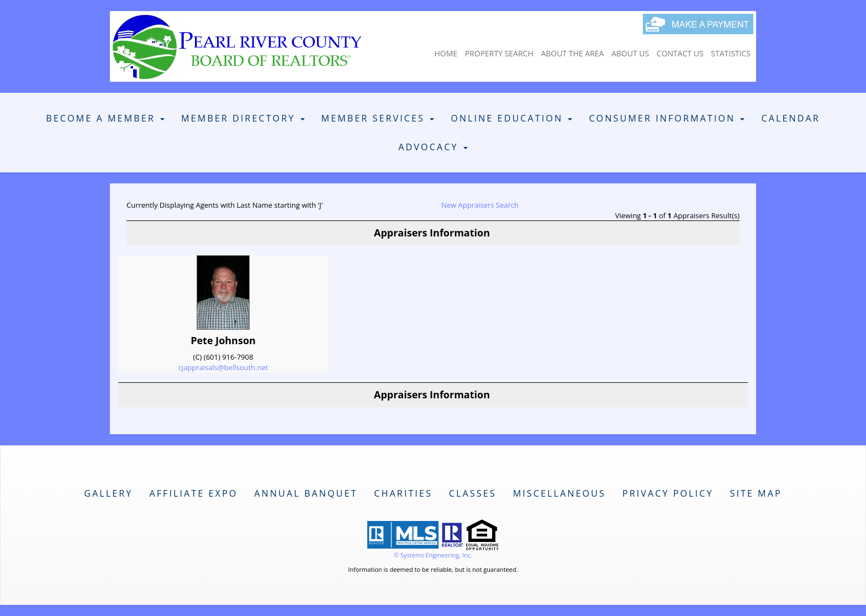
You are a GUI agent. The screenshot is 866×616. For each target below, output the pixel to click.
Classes (473, 493)
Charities (403, 493)
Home (446, 53)
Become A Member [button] (105, 118)
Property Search (499, 53)
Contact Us (680, 53)
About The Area (572, 53)
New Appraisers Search (480, 205)
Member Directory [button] (243, 118)
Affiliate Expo (193, 493)
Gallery (108, 493)
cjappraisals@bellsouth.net (223, 367)
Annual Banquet (306, 493)
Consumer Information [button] (667, 118)
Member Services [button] (378, 118)
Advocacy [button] (433, 147)
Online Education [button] (511, 118)
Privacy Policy (668, 493)
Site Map (756, 493)
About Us (630, 53)
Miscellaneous (559, 493)
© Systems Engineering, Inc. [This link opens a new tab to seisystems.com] (433, 555)
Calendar (790, 118)
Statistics (731, 53)
